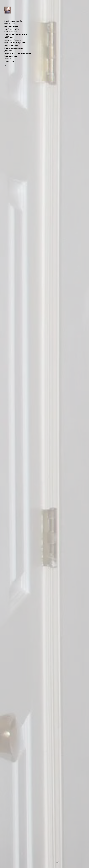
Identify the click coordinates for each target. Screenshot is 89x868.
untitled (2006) (10, 24)
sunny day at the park (13, 40)
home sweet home (11, 56)
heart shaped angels (12, 45)
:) (5, 65)
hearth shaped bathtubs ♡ (14, 21)
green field (8, 51)
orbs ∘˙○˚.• (8, 59)
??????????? (9, 61)
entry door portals (11, 26)
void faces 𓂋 (9, 37)
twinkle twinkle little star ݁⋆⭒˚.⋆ (16, 34)
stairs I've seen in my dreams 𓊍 (16, 43)
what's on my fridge (12, 29)
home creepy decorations (14, 48)
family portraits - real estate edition (18, 53)
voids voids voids (11, 32)
